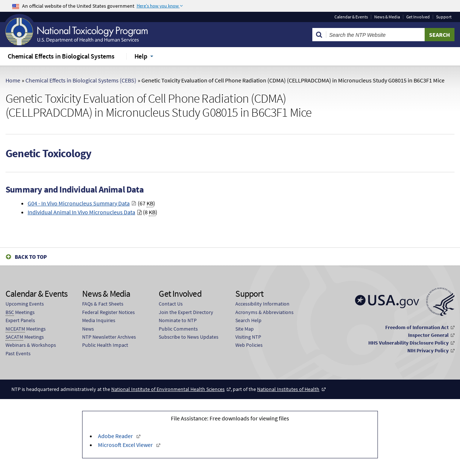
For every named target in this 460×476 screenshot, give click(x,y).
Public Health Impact (105, 345)
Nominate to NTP (178, 320)
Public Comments (178, 329)
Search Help (248, 320)
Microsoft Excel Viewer (126, 445)
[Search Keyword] (375, 35)
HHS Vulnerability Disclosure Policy (408, 343)
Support (444, 17)
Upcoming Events (25, 304)
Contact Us (171, 304)
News (88, 329)
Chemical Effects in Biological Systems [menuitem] (61, 56)
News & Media (387, 17)
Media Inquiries (99, 320)
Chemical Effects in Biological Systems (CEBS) (81, 80)
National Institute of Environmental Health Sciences (168, 389)
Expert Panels (20, 320)
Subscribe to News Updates (189, 337)
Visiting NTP (248, 337)
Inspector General (428, 335)
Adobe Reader (116, 436)
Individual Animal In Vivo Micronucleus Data (81, 212)
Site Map (245, 329)
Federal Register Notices (108, 312)
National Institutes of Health (288, 389)
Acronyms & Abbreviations (264, 312)
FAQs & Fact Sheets (103, 304)
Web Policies (249, 345)
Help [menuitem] (141, 56)
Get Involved (418, 17)
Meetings (20, 312)
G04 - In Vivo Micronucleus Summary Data (79, 203)
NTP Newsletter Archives (109, 337)
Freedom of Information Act (417, 327)
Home (13, 80)
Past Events (18, 353)
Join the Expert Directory (186, 312)
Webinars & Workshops (31, 345)
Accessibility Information (262, 304)
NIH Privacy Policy (428, 350)
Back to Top (31, 257)
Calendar (351, 17)
